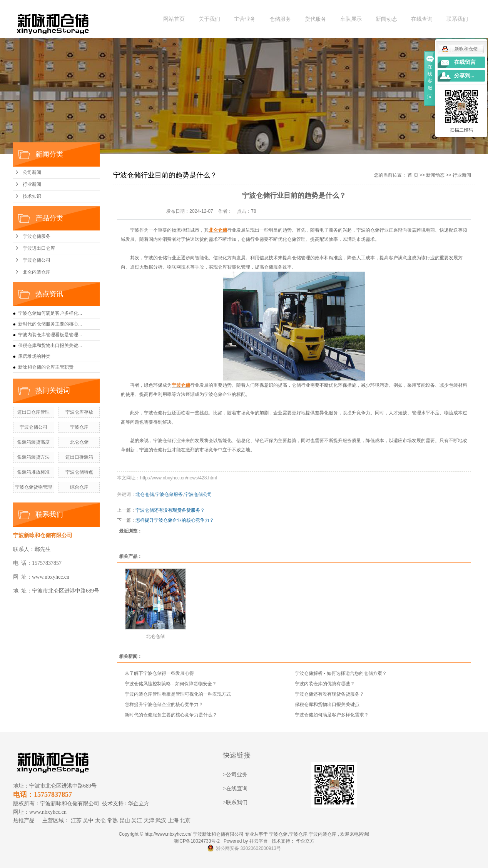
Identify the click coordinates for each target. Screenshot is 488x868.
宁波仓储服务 (37, 236)
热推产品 (24, 820)
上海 (173, 820)
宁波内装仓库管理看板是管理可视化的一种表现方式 (178, 694)
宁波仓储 (278, 834)
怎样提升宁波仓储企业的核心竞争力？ (175, 520)
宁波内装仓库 (323, 834)
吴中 (88, 820)
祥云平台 (259, 841)
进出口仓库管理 (33, 412)
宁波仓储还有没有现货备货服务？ (170, 510)
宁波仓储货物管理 (33, 487)
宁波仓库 (79, 427)
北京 (185, 820)
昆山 (125, 820)
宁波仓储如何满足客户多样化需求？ (332, 715)
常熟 (112, 820)
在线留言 (465, 62)
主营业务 (245, 19)
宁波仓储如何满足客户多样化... (50, 313)
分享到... (464, 76)
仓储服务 (280, 19)
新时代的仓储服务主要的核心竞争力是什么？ (171, 715)
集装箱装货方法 (33, 457)
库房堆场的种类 (34, 356)
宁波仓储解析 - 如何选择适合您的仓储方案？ (341, 673)
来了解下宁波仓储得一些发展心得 (159, 673)
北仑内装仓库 (37, 272)
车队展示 (351, 19)
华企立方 (139, 804)
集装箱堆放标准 (33, 472)
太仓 (100, 820)
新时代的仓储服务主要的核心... (50, 324)
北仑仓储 (79, 442)
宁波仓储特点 (79, 472)
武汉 (161, 820)
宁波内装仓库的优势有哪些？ (325, 684)
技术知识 (32, 196)
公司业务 (237, 775)
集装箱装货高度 (33, 442)
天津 (149, 820)
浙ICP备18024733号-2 (197, 841)
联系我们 (457, 19)
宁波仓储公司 (37, 260)
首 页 (413, 175)
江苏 (76, 820)
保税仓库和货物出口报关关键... (50, 346)
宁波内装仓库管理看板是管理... (50, 335)
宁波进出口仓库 (39, 248)
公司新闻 (32, 172)
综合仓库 (79, 487)
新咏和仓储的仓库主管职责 (46, 367)
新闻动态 (386, 19)
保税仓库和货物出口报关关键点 (327, 704)
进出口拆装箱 (79, 457)
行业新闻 (32, 184)
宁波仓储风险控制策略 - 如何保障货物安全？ (171, 684)
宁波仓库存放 (79, 412)
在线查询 (422, 19)
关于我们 (209, 19)
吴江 (137, 820)
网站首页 (174, 19)
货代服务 (316, 19)
